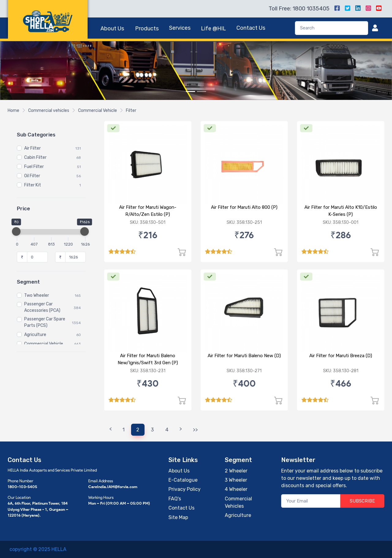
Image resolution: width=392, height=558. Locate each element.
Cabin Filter (35, 158)
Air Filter (32, 149)
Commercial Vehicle (98, 111)
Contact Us (251, 28)
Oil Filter (32, 176)
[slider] (16, 231)
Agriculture (35, 335)
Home (13, 111)
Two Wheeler (37, 296)
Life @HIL (213, 29)
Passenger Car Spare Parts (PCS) (45, 323)
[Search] (332, 28)
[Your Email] (311, 501)
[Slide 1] (190, 92)
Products (147, 29)
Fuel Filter (34, 167)
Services (180, 28)
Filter (131, 111)
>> (195, 430)
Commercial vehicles (49, 111)
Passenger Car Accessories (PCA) (42, 308)
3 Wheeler (236, 480)
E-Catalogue (183, 480)
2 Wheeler (236, 471)
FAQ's (175, 499)
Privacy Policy (185, 489)
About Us (112, 29)
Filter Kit (33, 185)
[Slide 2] (202, 92)
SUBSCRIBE (362, 501)
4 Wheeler (236, 489)
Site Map (178, 517)
